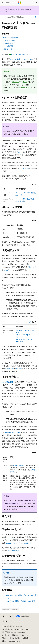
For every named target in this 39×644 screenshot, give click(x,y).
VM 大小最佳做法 (14, 551)
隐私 (27, 629)
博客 (22, 635)
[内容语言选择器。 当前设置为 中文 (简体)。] (7, 616)
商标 (3, 641)
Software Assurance (12, 432)
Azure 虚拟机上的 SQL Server (21, 59)
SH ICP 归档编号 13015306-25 (11, 626)
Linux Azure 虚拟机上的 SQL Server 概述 (20, 601)
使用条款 (26, 638)
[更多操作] (36, 17)
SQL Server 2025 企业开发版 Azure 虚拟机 (25, 200)
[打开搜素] (37, 3)
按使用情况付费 (8, 43)
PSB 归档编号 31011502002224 (12, 629)
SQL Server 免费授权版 (11, 38)
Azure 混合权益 (8, 46)
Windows (16, 82)
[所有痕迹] (3, 17)
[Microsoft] (20, 3)
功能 (19, 152)
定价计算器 (23, 88)
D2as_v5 (26, 168)
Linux (25, 82)
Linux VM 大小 (26, 543)
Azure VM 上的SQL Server (16, 17)
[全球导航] (2, 3)
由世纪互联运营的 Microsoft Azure (13, 632)
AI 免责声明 (5, 635)
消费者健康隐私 (14, 638)
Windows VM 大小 (12, 543)
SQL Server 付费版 (9, 40)
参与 (28, 635)
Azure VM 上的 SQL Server (21, 54)
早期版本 (15, 635)
